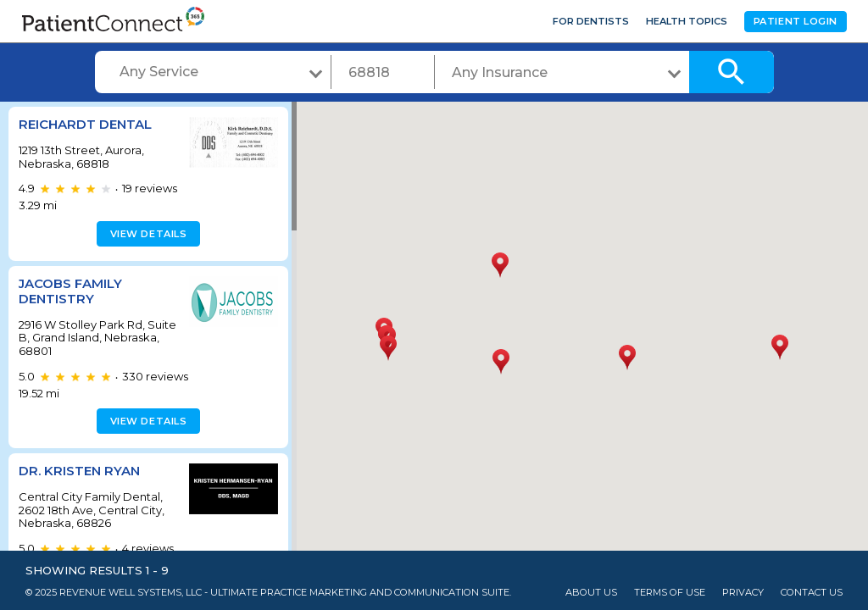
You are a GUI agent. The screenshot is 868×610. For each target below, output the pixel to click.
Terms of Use (670, 593)
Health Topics (687, 21)
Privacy (743, 593)
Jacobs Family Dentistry (70, 291)
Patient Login (796, 21)
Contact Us (812, 593)
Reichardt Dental (85, 124)
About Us (591, 593)
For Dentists (591, 21)
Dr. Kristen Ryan (79, 471)
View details (146, 234)
